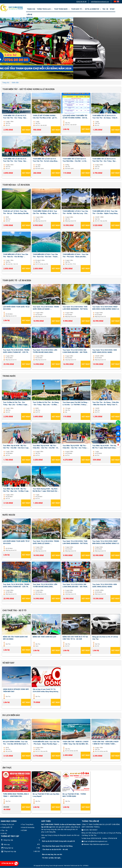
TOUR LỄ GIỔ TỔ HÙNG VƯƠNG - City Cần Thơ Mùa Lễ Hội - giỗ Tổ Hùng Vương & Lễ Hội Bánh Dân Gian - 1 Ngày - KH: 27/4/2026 (46, 117)
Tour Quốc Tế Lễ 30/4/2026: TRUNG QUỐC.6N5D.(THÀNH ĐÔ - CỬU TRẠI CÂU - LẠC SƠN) (16, 351)
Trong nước (9, 376)
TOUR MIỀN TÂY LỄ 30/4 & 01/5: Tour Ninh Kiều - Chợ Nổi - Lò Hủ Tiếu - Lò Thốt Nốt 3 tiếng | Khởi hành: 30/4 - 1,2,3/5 (74, 160)
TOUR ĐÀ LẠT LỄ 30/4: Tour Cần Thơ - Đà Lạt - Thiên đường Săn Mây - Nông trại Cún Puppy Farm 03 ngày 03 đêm (16, 212)
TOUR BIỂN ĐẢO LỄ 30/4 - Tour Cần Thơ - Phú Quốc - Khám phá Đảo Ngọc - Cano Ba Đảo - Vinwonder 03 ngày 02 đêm (76, 255)
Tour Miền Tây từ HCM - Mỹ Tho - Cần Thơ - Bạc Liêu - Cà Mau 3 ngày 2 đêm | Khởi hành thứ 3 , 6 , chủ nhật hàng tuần (16, 490)
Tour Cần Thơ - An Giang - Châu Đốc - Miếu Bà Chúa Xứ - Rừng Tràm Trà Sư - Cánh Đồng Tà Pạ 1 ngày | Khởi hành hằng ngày (106, 403)
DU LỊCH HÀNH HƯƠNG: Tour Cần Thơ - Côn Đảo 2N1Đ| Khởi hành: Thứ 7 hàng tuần (16, 743)
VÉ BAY (112, 9)
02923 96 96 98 (81, 2)
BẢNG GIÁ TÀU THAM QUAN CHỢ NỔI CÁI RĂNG (15, 638)
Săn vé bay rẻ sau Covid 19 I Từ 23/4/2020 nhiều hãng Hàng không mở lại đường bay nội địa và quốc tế (45, 690)
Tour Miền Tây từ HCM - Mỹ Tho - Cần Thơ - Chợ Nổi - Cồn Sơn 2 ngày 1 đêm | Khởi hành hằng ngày (16, 447)
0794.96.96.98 (10, 863)
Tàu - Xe (105, 9)
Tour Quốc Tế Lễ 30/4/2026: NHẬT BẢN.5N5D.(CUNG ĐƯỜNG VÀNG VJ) (106, 308)
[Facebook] (118, 439)
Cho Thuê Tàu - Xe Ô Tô (14, 610)
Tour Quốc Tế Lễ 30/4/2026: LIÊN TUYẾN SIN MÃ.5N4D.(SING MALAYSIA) (45, 351)
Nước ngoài (9, 515)
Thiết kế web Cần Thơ (76, 866)
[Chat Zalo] (118, 428)
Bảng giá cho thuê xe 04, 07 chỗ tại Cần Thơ (105, 638)
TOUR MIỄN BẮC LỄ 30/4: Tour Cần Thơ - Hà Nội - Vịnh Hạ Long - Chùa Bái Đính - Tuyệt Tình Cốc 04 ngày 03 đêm (75, 212)
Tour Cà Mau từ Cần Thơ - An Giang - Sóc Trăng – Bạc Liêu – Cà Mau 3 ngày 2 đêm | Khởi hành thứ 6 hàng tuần (46, 403)
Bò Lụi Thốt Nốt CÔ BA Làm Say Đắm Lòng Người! (46, 795)
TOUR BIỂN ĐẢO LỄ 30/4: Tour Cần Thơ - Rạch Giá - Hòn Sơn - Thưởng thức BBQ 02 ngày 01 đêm (46, 255)
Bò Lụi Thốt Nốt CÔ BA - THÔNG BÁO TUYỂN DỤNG (74, 795)
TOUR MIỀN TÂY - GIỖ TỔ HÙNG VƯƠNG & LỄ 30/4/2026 (28, 89)
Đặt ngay (26, 130)
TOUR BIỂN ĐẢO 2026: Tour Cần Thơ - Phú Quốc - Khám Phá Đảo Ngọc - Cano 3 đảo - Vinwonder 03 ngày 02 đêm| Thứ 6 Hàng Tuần (46, 743)
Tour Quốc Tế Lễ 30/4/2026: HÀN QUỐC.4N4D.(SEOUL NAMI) (105, 351)
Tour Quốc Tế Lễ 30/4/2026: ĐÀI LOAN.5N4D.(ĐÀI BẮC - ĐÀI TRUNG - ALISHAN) (76, 351)
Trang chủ (31, 9)
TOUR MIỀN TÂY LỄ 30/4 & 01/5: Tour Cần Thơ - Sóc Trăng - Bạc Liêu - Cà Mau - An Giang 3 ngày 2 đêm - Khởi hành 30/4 (105, 160)
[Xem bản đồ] (118, 445)
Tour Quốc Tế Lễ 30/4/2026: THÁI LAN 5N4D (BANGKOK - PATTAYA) (75, 308)
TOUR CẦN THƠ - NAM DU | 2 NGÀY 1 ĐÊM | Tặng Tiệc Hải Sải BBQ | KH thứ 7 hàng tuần (76, 743)
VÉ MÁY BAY (8, 663)
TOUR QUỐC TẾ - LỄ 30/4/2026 (17, 280)
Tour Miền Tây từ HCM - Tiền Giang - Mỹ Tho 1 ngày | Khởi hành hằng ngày (106, 447)
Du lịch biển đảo (11, 715)
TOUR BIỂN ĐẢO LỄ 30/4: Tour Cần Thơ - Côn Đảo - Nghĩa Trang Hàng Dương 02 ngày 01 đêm (105, 212)
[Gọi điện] (118, 422)
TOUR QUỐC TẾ (77, 9)
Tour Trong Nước (62, 9)
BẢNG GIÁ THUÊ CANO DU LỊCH (44, 637)
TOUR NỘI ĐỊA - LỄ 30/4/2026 (16, 185)
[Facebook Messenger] (118, 434)
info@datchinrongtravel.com (100, 2)
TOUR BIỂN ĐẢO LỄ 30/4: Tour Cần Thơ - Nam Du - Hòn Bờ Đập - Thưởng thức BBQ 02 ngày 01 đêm (16, 255)
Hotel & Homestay (93, 9)
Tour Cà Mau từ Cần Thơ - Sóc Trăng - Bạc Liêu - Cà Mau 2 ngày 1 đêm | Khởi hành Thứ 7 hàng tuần (16, 403)
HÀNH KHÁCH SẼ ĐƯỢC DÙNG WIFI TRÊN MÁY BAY (16, 690)
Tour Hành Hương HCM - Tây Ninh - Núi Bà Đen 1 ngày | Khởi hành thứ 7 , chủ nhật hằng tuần (46, 490)
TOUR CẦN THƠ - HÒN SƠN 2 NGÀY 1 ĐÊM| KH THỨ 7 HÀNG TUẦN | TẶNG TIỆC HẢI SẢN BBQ (105, 743)
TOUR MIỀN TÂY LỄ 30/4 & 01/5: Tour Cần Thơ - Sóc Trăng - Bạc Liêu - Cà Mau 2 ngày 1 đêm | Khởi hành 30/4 (15, 117)
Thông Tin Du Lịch (45, 9)
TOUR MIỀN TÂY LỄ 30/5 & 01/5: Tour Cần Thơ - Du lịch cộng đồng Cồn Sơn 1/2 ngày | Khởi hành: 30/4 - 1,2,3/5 (46, 160)
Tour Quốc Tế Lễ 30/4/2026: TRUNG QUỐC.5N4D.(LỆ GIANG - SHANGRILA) (46, 308)
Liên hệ (29, 15)
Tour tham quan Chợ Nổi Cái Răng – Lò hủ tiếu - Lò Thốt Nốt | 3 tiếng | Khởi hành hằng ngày (76, 403)
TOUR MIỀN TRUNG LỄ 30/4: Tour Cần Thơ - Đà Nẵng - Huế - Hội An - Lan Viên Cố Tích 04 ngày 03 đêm (45, 212)
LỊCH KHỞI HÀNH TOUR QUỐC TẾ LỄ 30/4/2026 (16, 308)
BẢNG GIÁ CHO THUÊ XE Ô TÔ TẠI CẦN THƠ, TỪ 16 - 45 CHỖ (75, 638)
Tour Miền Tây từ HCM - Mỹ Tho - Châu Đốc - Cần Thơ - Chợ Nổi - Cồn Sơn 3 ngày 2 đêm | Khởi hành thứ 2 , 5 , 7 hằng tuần (46, 447)
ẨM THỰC (7, 768)
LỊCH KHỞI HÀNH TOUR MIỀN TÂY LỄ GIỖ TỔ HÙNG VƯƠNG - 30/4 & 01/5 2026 (75, 117)
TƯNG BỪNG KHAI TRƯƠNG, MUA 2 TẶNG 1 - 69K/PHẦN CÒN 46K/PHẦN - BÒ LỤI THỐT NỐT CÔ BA (16, 795)
